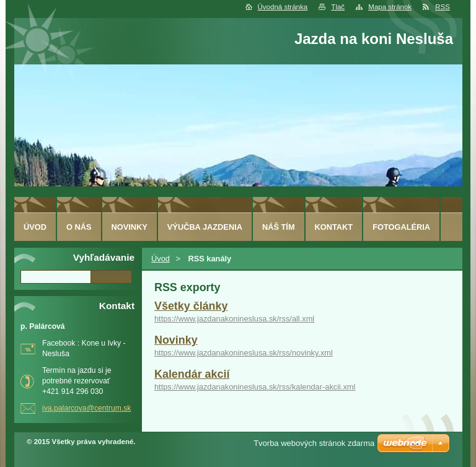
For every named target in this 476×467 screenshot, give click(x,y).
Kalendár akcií (192, 374)
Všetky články (191, 306)
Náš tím (279, 227)
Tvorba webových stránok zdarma (314, 443)
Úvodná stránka (283, 7)
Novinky (176, 340)
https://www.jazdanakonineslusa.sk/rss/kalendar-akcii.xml (255, 387)
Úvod (161, 259)
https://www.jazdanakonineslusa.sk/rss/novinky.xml (244, 353)
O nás (79, 227)
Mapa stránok (390, 7)
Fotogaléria (401, 227)
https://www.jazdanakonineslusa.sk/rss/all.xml (234, 319)
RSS (443, 7)
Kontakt (334, 227)
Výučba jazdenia (205, 227)
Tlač (338, 7)
